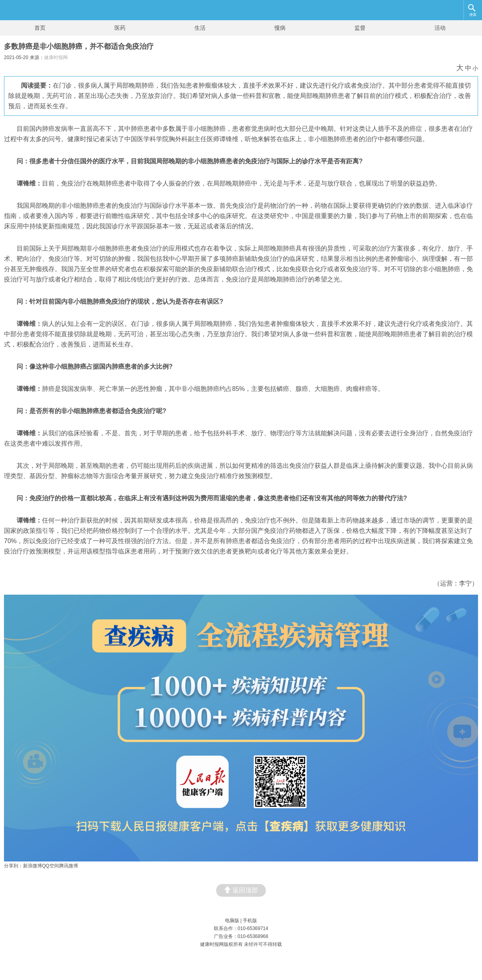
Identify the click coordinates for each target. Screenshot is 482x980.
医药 (120, 28)
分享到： (13, 866)
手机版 (250, 921)
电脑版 (232, 921)
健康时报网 (56, 57)
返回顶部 (241, 890)
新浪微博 (32, 866)
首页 (40, 28)
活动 (440, 28)
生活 (200, 28)
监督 (360, 28)
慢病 (280, 28)
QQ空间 (50, 866)
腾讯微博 (69, 866)
